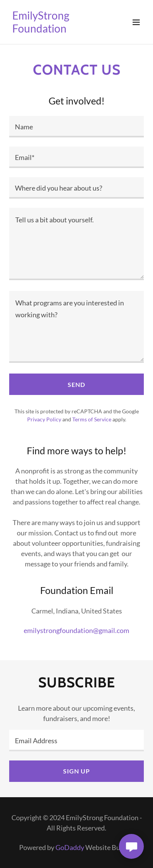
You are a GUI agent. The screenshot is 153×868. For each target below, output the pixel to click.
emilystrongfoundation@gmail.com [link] (76, 630)
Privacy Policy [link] (44, 419)
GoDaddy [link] (70, 847)
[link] (56, 30)
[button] (136, 22)
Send (76, 384)
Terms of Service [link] (92, 419)
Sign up (76, 771)
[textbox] (76, 127)
